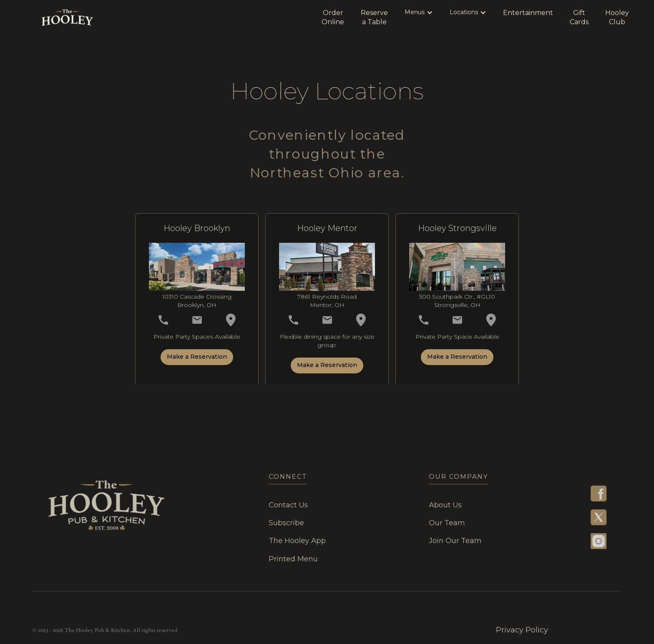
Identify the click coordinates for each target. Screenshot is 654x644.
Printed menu (296, 556)
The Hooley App (299, 539)
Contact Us (291, 506)
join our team (448, 539)
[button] (419, 13)
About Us (439, 506)
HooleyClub (617, 17)
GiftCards (579, 17)
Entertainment (528, 13)
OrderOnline (333, 17)
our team (440, 523)
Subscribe (289, 523)
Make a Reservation (197, 360)
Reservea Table (374, 17)
